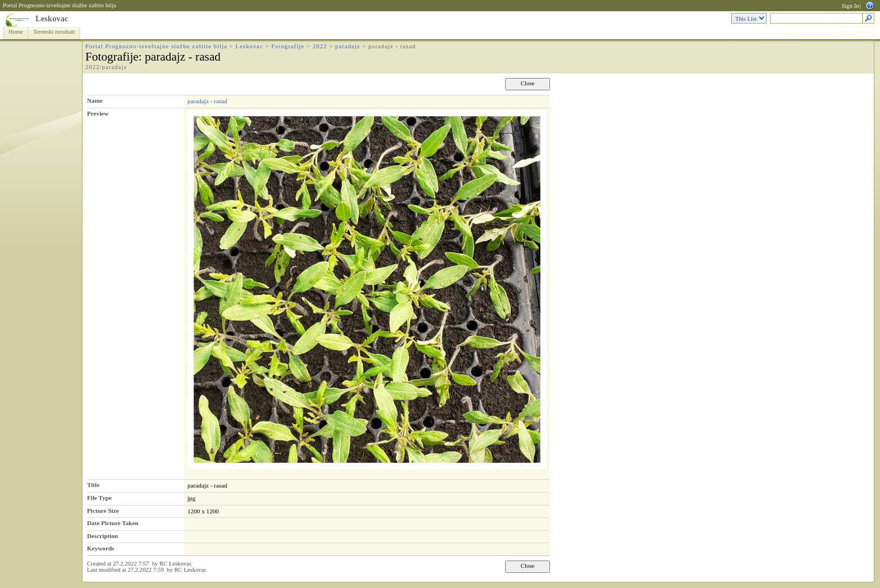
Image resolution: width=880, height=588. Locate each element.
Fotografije (288, 46)
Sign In (850, 6)
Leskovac (52, 19)
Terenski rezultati (54, 32)
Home (16, 32)
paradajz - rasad (207, 101)
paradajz (348, 46)
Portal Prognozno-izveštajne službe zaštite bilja (59, 5)
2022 (320, 46)
